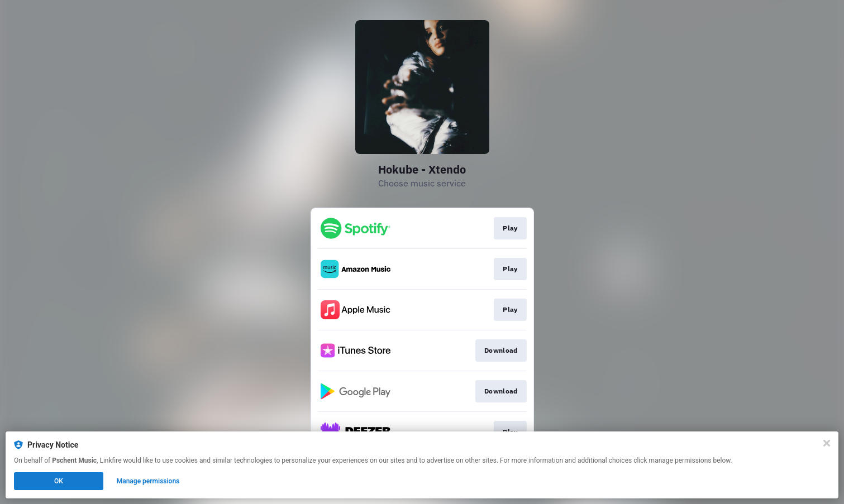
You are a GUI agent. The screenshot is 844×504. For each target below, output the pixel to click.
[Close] (827, 443)
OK (59, 481)
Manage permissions (148, 481)
